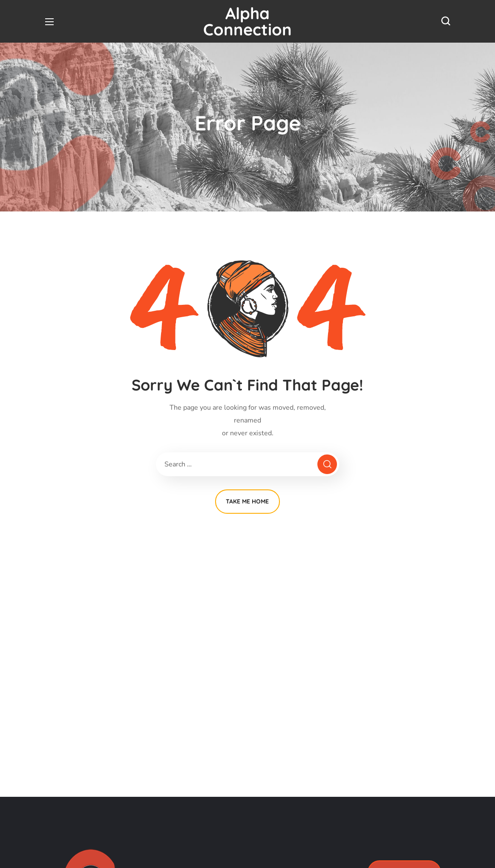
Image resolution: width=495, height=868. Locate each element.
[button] (446, 21)
